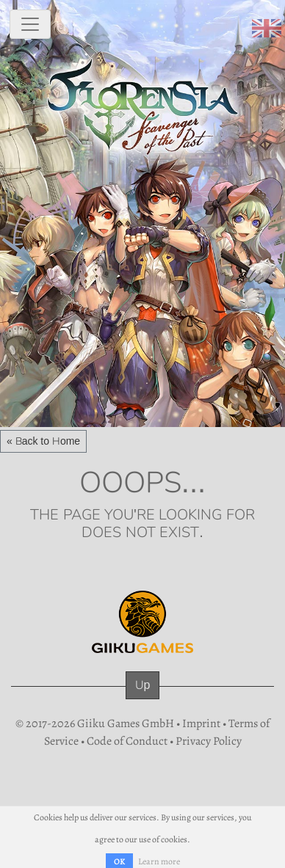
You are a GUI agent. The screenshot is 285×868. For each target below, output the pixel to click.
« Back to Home (43, 441)
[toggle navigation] (30, 24)
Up (143, 685)
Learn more (159, 861)
